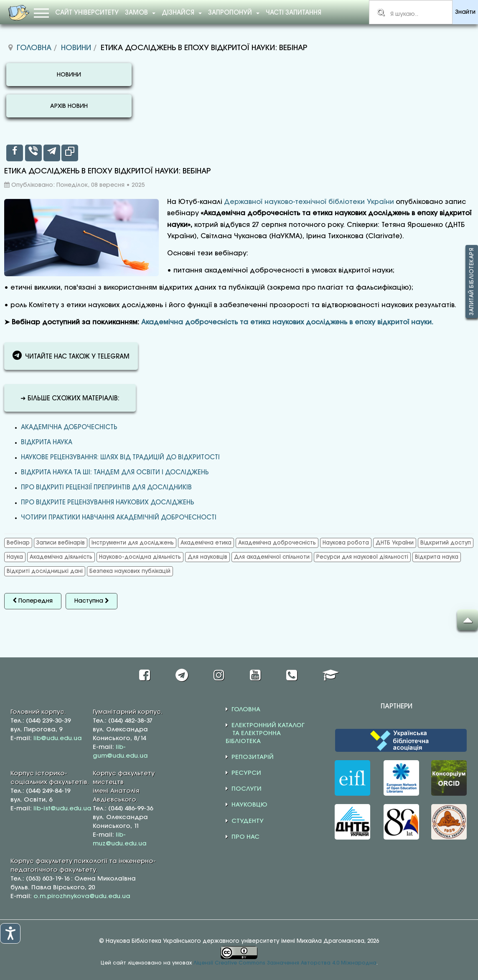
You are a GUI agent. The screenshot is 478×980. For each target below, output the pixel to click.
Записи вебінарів (61, 543)
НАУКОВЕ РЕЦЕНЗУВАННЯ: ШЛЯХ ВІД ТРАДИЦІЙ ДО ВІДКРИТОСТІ (120, 458)
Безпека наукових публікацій (130, 571)
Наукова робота (346, 543)
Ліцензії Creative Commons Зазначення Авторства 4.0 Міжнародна (285, 963)
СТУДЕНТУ (248, 821)
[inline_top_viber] (33, 153)
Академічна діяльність (61, 557)
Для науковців (207, 557)
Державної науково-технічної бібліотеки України (309, 202)
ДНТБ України (395, 543)
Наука (15, 557)
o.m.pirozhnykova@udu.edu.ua (82, 896)
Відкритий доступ (446, 543)
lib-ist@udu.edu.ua (62, 809)
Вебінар (18, 543)
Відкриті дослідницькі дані (45, 571)
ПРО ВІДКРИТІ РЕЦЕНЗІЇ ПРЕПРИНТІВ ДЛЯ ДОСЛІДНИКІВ (106, 488)
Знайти (465, 12)
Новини (76, 48)
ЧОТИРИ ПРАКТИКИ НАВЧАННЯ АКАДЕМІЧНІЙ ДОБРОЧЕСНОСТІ (119, 518)
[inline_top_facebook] (15, 153)
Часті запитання (294, 13)
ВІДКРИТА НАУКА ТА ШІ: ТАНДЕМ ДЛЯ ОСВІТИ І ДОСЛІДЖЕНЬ (115, 473)
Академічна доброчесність (69, 428)
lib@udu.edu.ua (58, 738)
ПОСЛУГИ (247, 789)
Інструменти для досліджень (133, 543)
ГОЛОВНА (246, 710)
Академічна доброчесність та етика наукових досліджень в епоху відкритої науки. (287, 322)
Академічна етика (206, 543)
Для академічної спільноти (272, 557)
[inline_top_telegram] (52, 153)
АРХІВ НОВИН (69, 106)
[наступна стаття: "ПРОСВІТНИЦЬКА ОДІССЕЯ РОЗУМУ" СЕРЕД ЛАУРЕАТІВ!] (92, 601)
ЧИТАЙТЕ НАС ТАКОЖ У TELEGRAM (71, 355)
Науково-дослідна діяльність (140, 557)
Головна (34, 48)
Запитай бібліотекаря (472, 281)
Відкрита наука (47, 443)
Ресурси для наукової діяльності (362, 557)
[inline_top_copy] (70, 153)
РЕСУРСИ (246, 773)
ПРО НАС (245, 837)
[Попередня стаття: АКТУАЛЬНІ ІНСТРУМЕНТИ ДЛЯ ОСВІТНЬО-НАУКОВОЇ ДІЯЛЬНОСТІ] (33, 601)
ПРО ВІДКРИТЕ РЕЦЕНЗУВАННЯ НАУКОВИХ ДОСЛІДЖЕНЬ (108, 503)
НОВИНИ (69, 75)
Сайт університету (87, 13)
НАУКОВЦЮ (249, 805)
